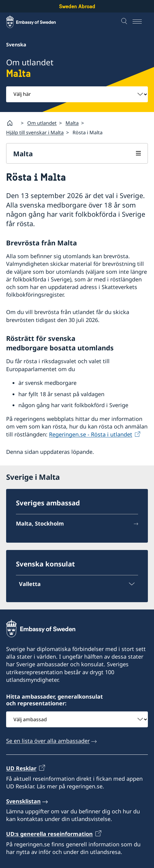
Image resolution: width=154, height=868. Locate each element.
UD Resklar (21, 769)
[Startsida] (12, 123)
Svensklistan (23, 801)
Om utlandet (42, 123)
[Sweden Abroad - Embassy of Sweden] (37, 22)
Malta (72, 123)
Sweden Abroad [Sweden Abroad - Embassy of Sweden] (77, 6)
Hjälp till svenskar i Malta (35, 132)
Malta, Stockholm (40, 523)
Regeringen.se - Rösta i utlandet (91, 434)
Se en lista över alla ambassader (48, 741)
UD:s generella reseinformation (49, 834)
